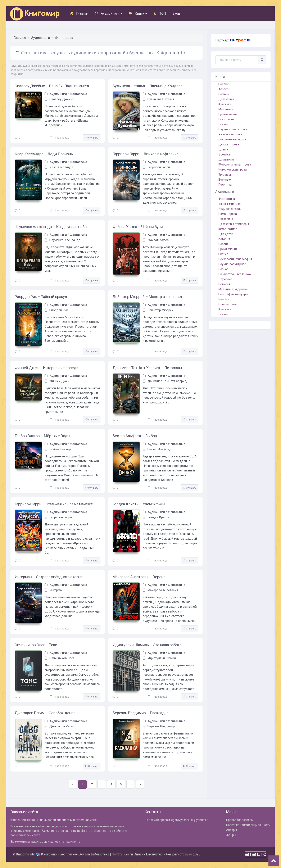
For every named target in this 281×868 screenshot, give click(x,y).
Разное (223, 269)
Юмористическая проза (235, 164)
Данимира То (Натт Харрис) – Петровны (147, 368)
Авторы (232, 830)
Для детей (226, 234)
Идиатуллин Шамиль (162, 658)
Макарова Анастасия (163, 590)
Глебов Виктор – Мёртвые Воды (42, 436)
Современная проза (232, 139)
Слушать (92, 138)
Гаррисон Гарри (159, 167)
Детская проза (229, 144)
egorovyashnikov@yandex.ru (190, 820)
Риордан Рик (59, 310)
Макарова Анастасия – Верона (139, 577)
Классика (225, 104)
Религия (224, 284)
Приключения (228, 249)
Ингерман (56, 590)
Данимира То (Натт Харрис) (167, 381)
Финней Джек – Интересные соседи (47, 368)
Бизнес (223, 254)
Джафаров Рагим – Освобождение (45, 713)
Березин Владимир (161, 726)
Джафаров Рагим (62, 726)
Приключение (228, 114)
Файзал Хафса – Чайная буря (138, 227)
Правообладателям (240, 820)
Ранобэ (224, 299)
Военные (225, 180)
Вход (176, 13)
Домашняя (226, 159)
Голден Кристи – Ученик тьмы (139, 504)
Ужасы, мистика (230, 204)
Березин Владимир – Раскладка (140, 713)
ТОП (160, 13)
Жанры (231, 835)
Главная (79, 13)
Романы (224, 94)
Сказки (223, 124)
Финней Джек (59, 381)
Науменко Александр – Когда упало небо (51, 227)
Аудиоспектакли (230, 209)
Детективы (226, 99)
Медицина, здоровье (233, 289)
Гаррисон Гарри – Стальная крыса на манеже (54, 504)
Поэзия (223, 244)
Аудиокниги (109, 13)
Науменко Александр (65, 240)
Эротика (224, 154)
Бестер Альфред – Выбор (135, 436)
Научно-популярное (232, 264)
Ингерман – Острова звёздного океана (48, 577)
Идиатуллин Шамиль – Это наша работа (147, 645)
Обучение (225, 279)
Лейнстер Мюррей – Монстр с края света (148, 297)
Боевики (224, 84)
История (224, 239)
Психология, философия (235, 259)
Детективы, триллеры (234, 224)
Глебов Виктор (60, 449)
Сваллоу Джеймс (62, 99)
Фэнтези (224, 89)
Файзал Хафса (158, 240)
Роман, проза (228, 214)
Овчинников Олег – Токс (36, 645)
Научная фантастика (233, 129)
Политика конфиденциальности (248, 825)
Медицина (226, 109)
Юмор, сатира (228, 229)
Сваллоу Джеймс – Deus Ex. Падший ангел (52, 86)
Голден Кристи (158, 517)
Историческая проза (233, 169)
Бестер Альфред (159, 449)
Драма (223, 149)
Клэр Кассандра (61, 167)
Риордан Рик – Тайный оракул (41, 297)
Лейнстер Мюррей (160, 310)
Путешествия (228, 304)
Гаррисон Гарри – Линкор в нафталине (146, 154)
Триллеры (225, 175)
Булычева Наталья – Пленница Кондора (148, 86)
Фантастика (78, 94)
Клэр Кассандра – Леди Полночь (44, 154)
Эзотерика (226, 219)
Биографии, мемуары (233, 294)
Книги (138, 13)
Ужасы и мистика (230, 134)
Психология (226, 119)
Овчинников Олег (62, 658)
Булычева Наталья (161, 99)
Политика (225, 185)
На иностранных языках (235, 274)
